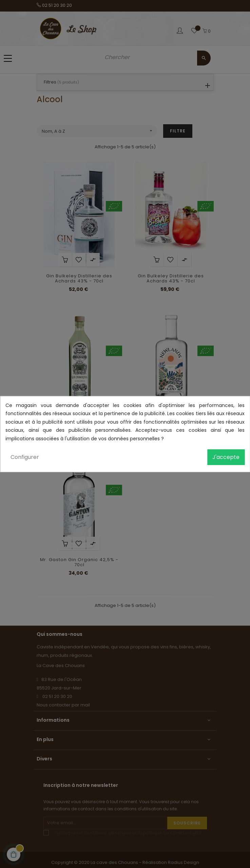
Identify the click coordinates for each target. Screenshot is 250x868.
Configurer (25, 457)
